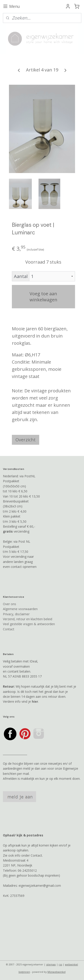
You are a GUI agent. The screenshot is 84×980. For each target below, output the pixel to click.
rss (60, 964)
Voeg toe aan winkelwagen (43, 297)
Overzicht (26, 440)
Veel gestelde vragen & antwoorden (29, 624)
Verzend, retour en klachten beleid (28, 619)
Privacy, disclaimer (16, 614)
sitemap (51, 964)
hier (35, 701)
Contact (9, 629)
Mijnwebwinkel (57, 972)
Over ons (10, 604)
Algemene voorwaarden (20, 609)
